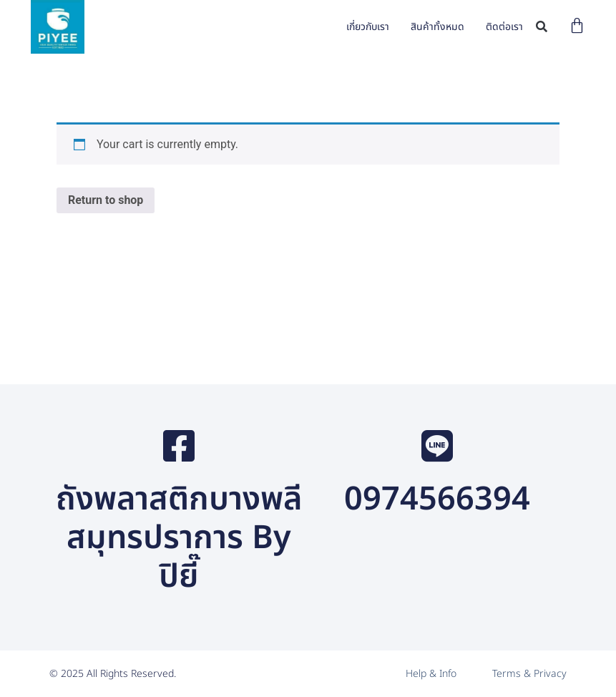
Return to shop (106, 200)
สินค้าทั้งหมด (437, 27)
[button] (541, 27)
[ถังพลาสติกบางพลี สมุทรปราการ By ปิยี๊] (179, 446)
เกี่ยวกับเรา (368, 27)
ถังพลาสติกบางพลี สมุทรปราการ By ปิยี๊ (179, 538)
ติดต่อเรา (504, 27)
